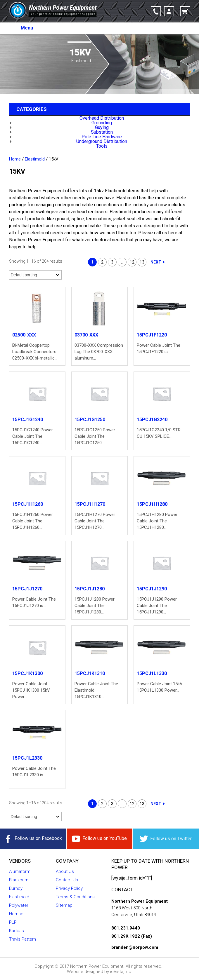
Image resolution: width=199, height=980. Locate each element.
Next (156, 262)
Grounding (102, 123)
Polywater (19, 905)
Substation (102, 132)
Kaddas (17, 931)
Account (169, 11)
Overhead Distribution (102, 118)
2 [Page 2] (102, 262)
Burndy (16, 888)
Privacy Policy (69, 888)
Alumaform (20, 871)
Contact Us (67, 880)
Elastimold (35, 159)
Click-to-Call (156, 11)
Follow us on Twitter (166, 839)
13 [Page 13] (142, 262)
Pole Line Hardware (102, 137)
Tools (102, 146)
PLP (13, 922)
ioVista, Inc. (121, 972)
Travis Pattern (23, 939)
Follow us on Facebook (33, 839)
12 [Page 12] (132, 262)
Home (15, 159)
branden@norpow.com (135, 947)
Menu (27, 28)
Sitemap (64, 905)
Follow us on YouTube (99, 839)
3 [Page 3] (112, 262)
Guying (102, 127)
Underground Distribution (102, 141)
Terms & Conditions (75, 897)
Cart (185, 11)
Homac (16, 914)
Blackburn (19, 880)
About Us (65, 871)
